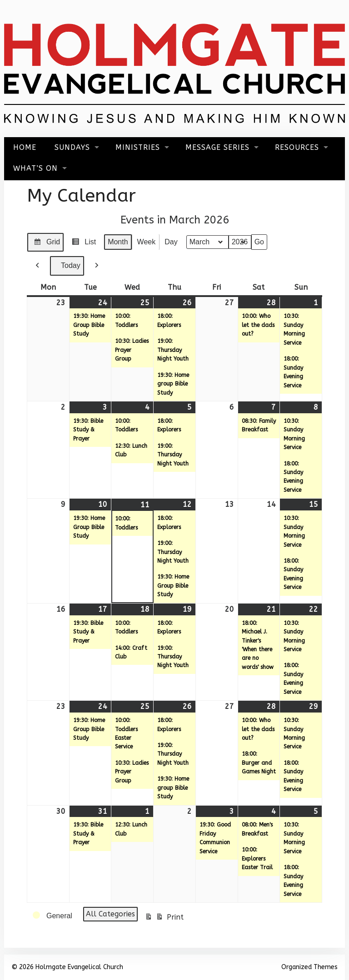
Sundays (72, 147)
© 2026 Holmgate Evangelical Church (67, 967)
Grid (45, 243)
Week (147, 242)
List (82, 243)
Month (118, 242)
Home (25, 147)
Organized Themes (309, 967)
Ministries (138, 147)
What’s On (35, 168)
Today (67, 266)
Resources (297, 147)
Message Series (217, 147)
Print (164, 918)
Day (171, 242)
